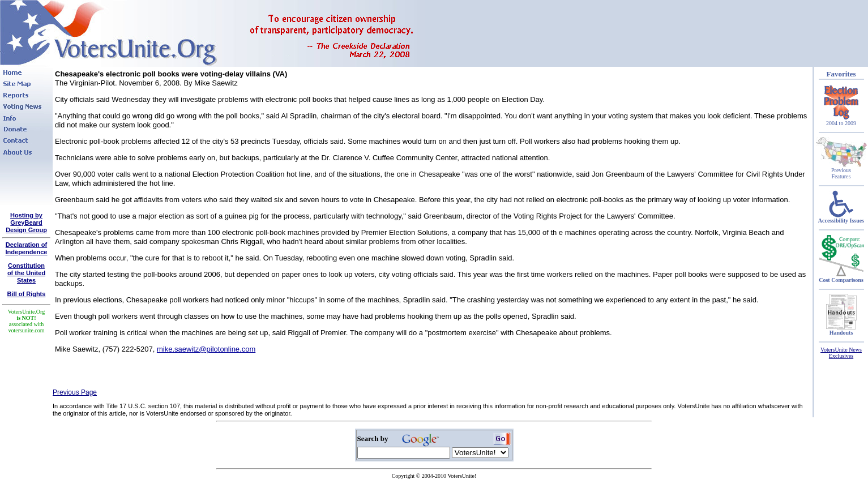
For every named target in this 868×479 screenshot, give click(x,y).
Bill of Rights (27, 294)
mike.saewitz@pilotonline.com (206, 349)
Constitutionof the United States (26, 273)
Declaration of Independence (27, 248)
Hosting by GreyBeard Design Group (26, 223)
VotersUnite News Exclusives (841, 353)
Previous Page (75, 392)
